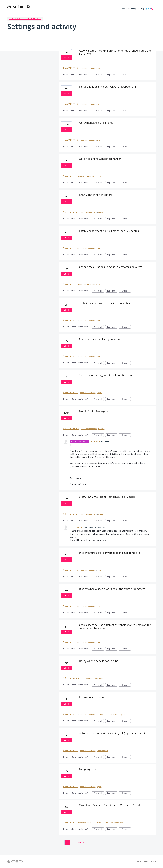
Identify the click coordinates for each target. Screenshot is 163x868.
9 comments (70, 356)
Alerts (101, 212)
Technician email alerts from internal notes (104, 303)
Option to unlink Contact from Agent (101, 159)
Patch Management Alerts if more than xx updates (109, 231)
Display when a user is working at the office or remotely (112, 589)
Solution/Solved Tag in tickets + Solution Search (107, 375)
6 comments (70, 786)
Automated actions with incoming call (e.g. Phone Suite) (112, 733)
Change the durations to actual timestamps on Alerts (111, 267)
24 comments (71, 514)
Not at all (99, 75)
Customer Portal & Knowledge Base (109, 823)
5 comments (70, 248)
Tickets (100, 68)
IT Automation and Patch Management (112, 715)
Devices (101, 429)
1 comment (70, 176)
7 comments (70, 104)
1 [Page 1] (61, 842)
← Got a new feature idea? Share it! (25, 19)
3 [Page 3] (73, 842)
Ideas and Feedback (88, 68)
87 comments (71, 428)
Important (112, 75)
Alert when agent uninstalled (96, 123)
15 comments (71, 212)
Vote (66, 58)
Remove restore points (93, 697)
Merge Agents (87, 769)
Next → (81, 842)
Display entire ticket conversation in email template (109, 553)
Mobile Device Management (95, 411)
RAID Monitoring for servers (96, 195)
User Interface (102, 751)
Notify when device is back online (99, 661)
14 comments (71, 678)
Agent (99, 104)
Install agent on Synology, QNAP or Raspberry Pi (107, 87)
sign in (148, 9)
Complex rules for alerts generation (100, 339)
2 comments (70, 570)
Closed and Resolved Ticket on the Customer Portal (109, 805)
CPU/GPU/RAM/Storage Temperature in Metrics (107, 497)
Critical (126, 75)
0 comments (70, 68)
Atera (139, 861)
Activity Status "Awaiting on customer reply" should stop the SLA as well (115, 52)
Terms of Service (149, 861)
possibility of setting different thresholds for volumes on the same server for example (115, 626)
